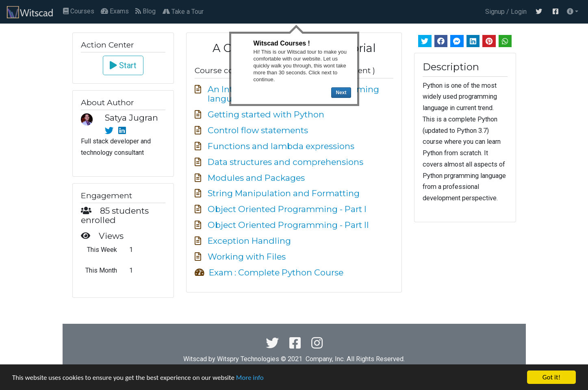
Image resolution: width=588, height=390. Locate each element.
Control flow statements (258, 130)
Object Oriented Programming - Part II (288, 225)
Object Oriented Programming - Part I (287, 209)
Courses (79, 11)
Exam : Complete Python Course (276, 272)
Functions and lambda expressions (281, 146)
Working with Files (247, 257)
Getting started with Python (266, 114)
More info (250, 378)
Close (352, 39)
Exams (115, 11)
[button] (573, 12)
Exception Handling (249, 241)
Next (341, 93)
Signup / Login (504, 12)
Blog (145, 11)
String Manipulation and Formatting (284, 193)
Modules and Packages (256, 178)
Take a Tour (183, 12)
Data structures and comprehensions (285, 162)
